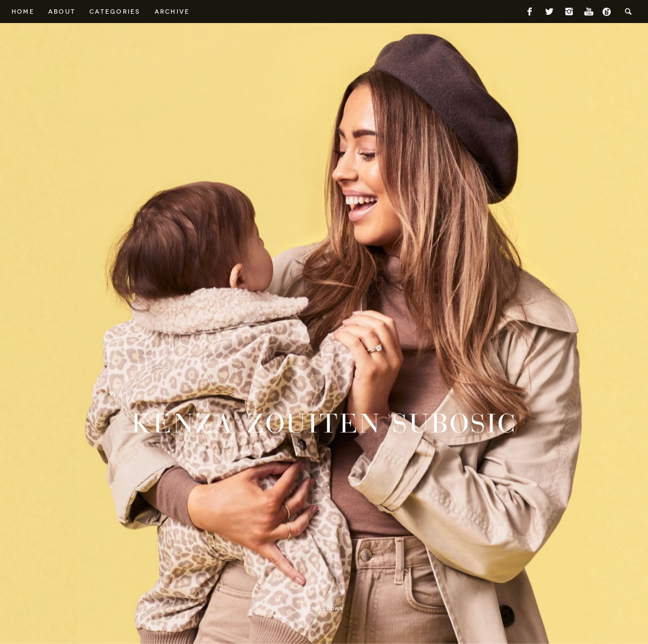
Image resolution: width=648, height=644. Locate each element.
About (62, 12)
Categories (115, 12)
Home (23, 12)
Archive (172, 12)
